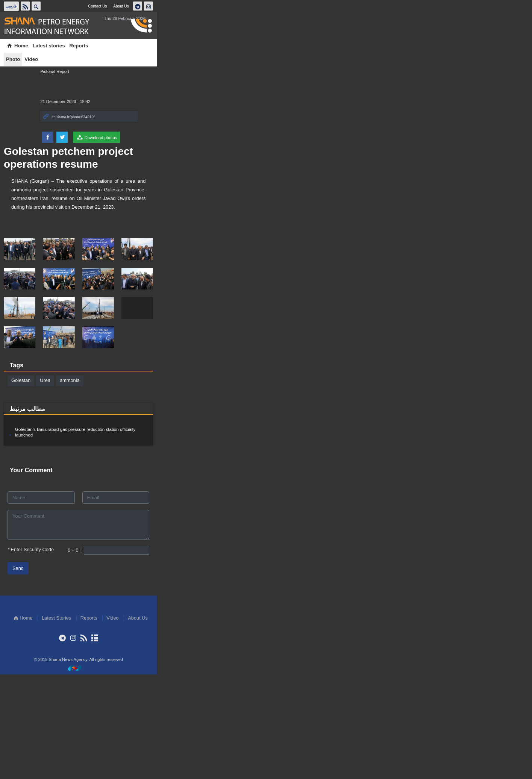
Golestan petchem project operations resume (161, 70)
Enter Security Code (75, 654)
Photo (144, 46)
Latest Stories (244, 723)
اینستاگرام (479, 6)
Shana (95, 26)
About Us (451, 6)
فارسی (57, 6)
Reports (123, 46)
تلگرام (468, 6)
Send (62, 673)
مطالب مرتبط (72, 518)
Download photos (427, 137)
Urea (89, 490)
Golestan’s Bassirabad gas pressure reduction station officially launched (136, 539)
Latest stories (93, 46)
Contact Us (426, 6)
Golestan (65, 490)
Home (61, 46)
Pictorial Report (386, 71)
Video (162, 46)
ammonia (114, 490)
